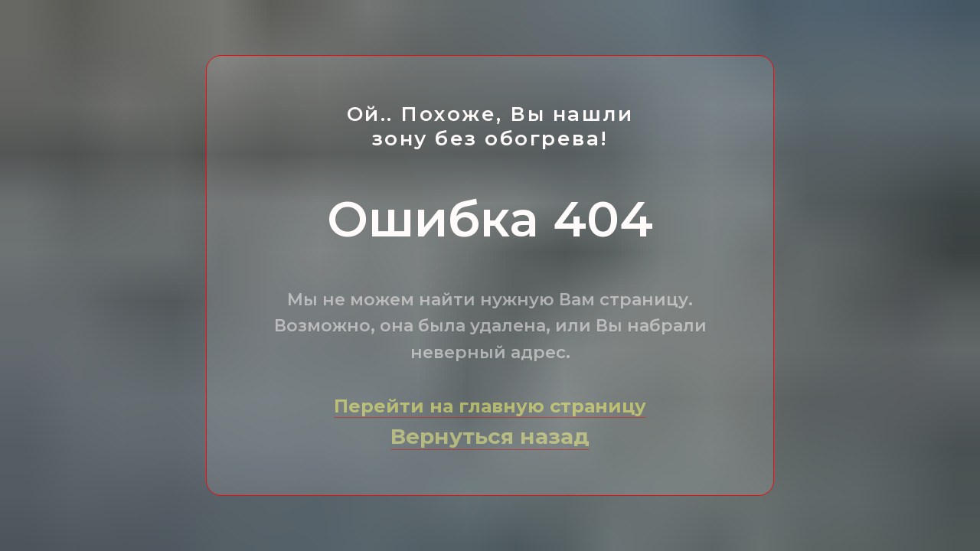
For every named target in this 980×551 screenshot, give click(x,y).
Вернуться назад (490, 436)
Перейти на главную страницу (490, 406)
